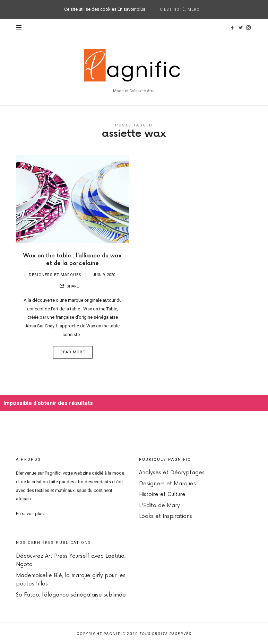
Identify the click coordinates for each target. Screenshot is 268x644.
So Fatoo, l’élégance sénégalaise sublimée (71, 595)
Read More (73, 352)
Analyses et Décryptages (172, 473)
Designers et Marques (55, 275)
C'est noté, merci (180, 10)
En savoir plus (30, 514)
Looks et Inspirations (166, 516)
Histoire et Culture (162, 495)
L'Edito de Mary (159, 506)
